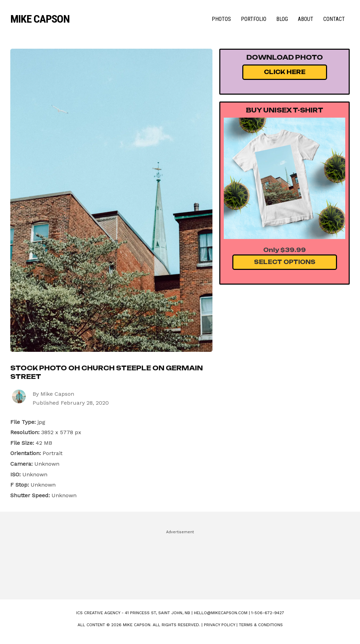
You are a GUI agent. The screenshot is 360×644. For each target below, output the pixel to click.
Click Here (285, 72)
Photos (221, 19)
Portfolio (254, 19)
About (306, 19)
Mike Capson (40, 19)
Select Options (285, 262)
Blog (282, 19)
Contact (334, 19)
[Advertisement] (180, 562)
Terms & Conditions (261, 625)
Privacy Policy (219, 625)
